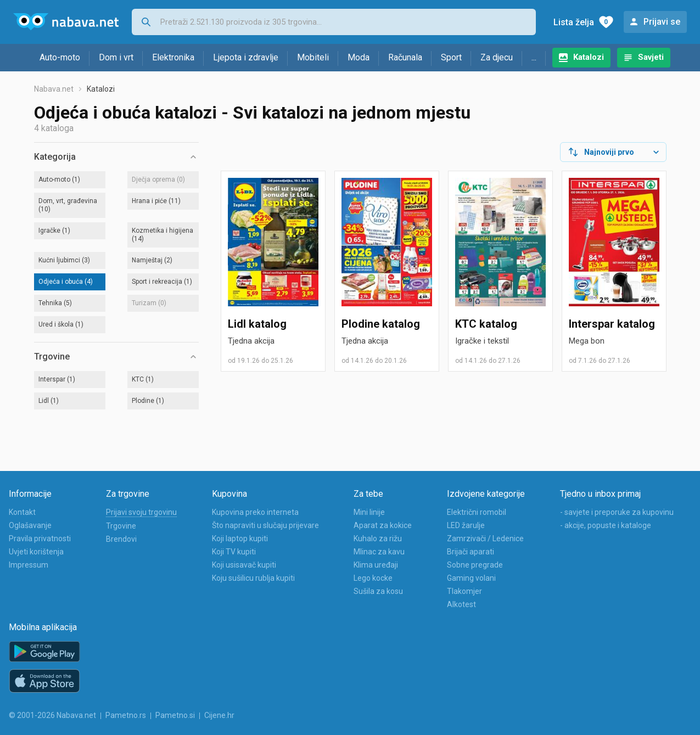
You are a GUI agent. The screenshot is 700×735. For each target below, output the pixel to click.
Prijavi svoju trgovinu (141, 512)
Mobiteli (313, 57)
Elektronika (173, 57)
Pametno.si (175, 715)
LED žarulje (466, 525)
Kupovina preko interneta (255, 512)
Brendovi (121, 539)
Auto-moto (60, 57)
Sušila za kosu (378, 591)
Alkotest (461, 604)
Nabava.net (54, 89)
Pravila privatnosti (40, 538)
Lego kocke (373, 578)
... (534, 57)
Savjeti (651, 57)
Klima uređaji (376, 565)
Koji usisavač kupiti (244, 565)
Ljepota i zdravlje (246, 57)
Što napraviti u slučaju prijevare (265, 525)
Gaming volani (471, 578)
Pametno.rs (126, 715)
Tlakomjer (464, 591)
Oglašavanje (30, 525)
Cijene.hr (219, 715)
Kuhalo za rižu (378, 538)
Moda (359, 57)
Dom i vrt (116, 57)
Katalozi (589, 57)
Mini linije (369, 512)
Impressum (29, 565)
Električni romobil (477, 512)
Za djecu (497, 57)
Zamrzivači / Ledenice (485, 538)
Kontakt (22, 512)
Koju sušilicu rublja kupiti (253, 578)
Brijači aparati (471, 552)
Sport (451, 57)
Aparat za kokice (383, 525)
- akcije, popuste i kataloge (606, 525)
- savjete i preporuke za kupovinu (617, 512)
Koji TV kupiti (234, 552)
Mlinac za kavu (379, 552)
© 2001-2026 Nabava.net (52, 715)
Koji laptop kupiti (240, 538)
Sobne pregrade (475, 565)
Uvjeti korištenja (36, 552)
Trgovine (121, 526)
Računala (405, 57)
